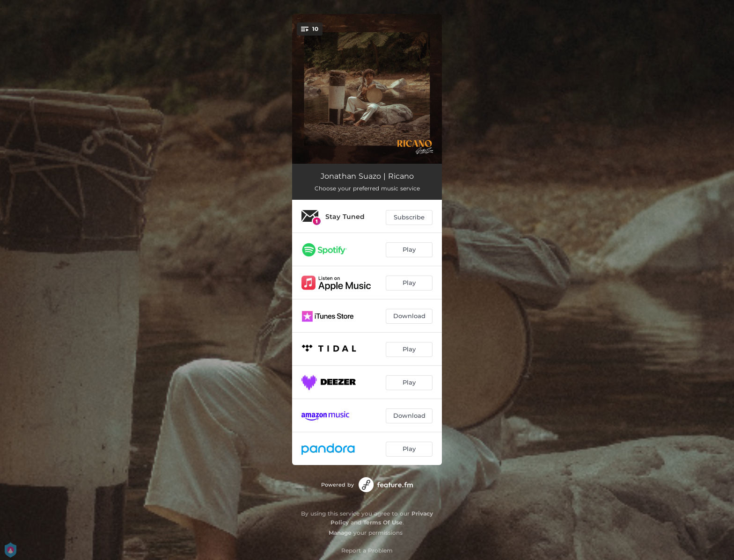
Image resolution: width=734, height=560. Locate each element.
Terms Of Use (383, 522)
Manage (340, 533)
